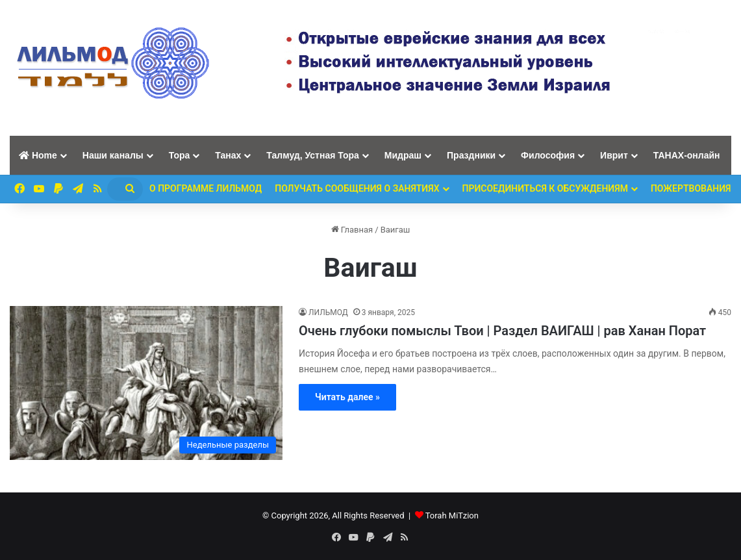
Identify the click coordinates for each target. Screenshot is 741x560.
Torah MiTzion (452, 515)
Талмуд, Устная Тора (313, 155)
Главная (352, 230)
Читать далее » (347, 397)
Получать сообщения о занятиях (357, 188)
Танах (228, 155)
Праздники (471, 155)
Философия (548, 155)
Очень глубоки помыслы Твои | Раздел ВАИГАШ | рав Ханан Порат (502, 331)
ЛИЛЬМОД (328, 312)
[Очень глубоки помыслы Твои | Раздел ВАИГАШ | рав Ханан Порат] (146, 383)
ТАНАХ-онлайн (687, 155)
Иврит (614, 155)
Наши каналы (113, 155)
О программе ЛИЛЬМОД (206, 188)
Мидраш (403, 155)
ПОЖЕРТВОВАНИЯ (691, 188)
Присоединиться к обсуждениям (545, 188)
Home (38, 155)
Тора (180, 155)
